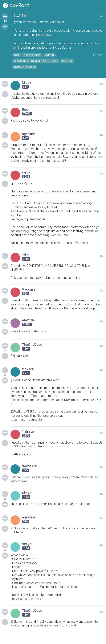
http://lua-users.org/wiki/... (28, 599)
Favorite (98, 55)
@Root (15, 331)
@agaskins (18, 388)
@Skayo (16, 528)
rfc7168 (19, 16)
